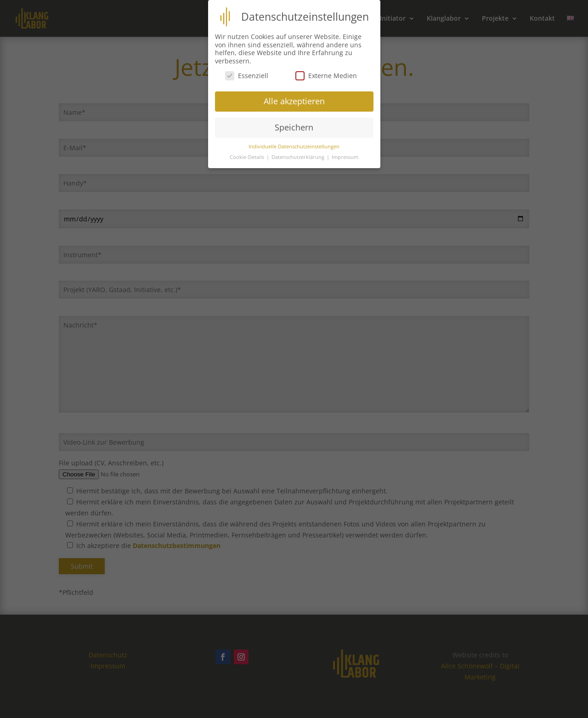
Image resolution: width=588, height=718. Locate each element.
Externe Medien (326, 71)
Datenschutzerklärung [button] (299, 152)
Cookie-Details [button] (248, 152)
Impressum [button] (345, 152)
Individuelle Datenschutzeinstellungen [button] (294, 141)
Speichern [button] (294, 123)
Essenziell (247, 71)
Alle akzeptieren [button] (294, 96)
